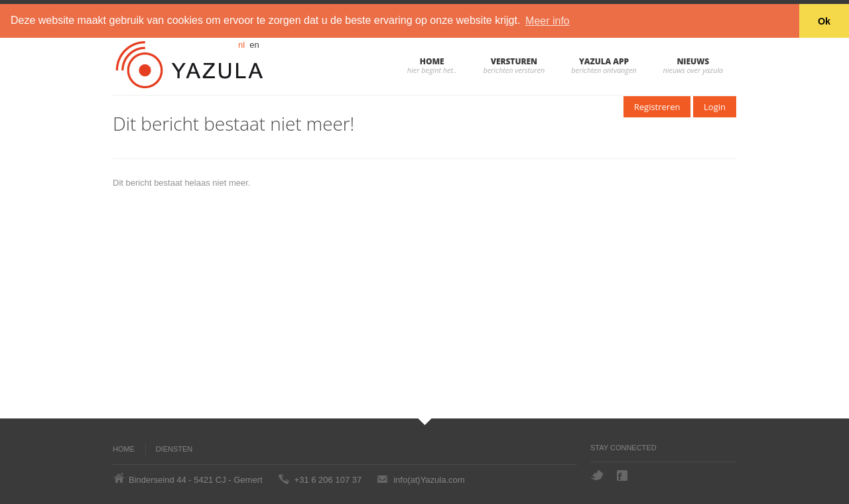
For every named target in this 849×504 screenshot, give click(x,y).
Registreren (657, 106)
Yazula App (604, 61)
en (254, 44)
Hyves (649, 475)
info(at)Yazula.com (429, 479)
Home (432, 61)
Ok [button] (824, 21)
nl (241, 44)
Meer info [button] (548, 21)
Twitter (597, 475)
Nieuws (693, 61)
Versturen (514, 61)
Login (715, 106)
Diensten (174, 448)
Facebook (623, 475)
